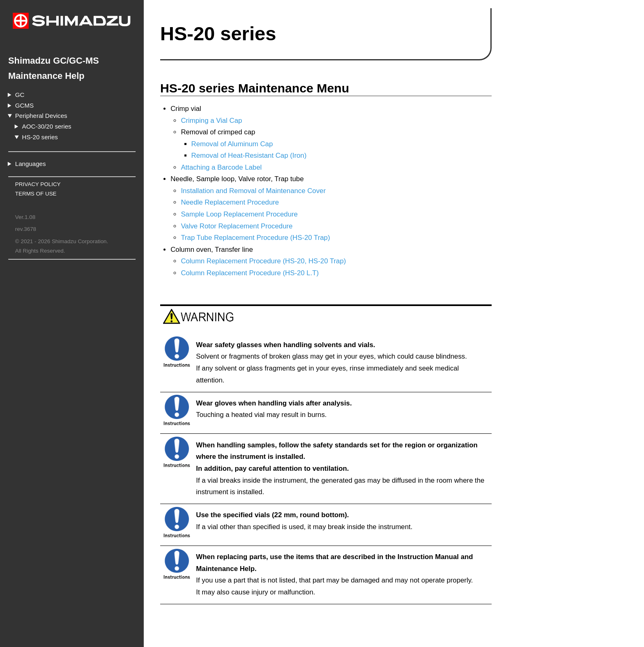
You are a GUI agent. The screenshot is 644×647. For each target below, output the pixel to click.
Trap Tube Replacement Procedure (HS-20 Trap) (255, 238)
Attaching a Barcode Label (221, 167)
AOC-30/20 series (47, 126)
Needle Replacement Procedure (230, 202)
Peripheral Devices (41, 116)
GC (20, 95)
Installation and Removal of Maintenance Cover (253, 191)
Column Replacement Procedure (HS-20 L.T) (250, 273)
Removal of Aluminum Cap (232, 144)
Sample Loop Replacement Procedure (239, 214)
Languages (31, 164)
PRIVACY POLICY (38, 184)
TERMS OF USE (36, 194)
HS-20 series (40, 137)
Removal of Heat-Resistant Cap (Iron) (249, 155)
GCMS (24, 105)
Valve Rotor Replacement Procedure (237, 226)
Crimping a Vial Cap (211, 121)
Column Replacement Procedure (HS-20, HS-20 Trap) (263, 261)
